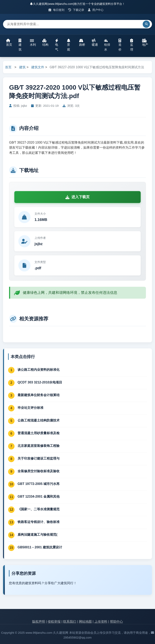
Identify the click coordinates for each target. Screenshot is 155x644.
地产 (145, 42)
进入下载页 (77, 197)
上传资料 (101, 622)
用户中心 (96, 10)
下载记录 (76, 10)
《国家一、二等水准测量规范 (39, 509)
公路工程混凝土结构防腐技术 (39, 420)
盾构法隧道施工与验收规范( (37, 535)
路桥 (82, 42)
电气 (57, 45)
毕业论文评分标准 (30, 408)
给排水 (107, 45)
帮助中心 (116, 622)
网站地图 (85, 622)
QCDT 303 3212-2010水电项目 (40, 382)
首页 (9, 42)
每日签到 (56, 10)
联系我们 (70, 622)
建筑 (20, 45)
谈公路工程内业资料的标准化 (39, 370)
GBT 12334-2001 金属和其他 (39, 496)
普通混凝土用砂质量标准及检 (39, 433)
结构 (45, 42)
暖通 (95, 42)
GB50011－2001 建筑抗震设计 (40, 547)
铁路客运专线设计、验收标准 (39, 522)
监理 (132, 45)
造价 (120, 45)
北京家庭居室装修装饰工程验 (39, 446)
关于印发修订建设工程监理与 (39, 458)
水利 (33, 42)
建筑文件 (38, 67)
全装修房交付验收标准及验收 (39, 471)
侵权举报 (54, 622)
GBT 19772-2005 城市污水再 (39, 484)
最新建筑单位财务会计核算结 (39, 395)
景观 (69, 45)
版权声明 (39, 622)
